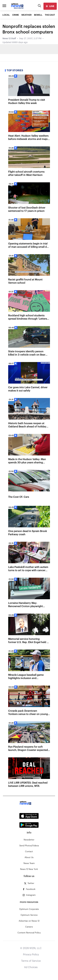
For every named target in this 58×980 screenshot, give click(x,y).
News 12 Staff (9, 39)
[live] (50, 6)
